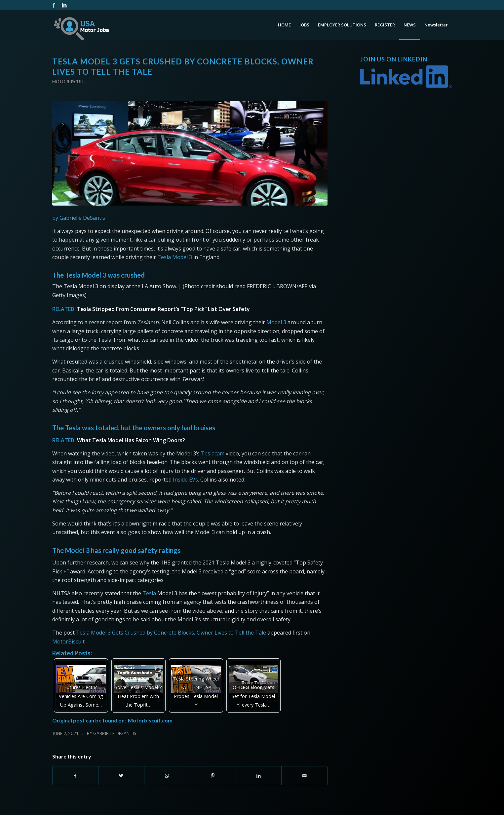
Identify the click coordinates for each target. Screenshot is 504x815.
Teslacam (213, 453)
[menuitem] (284, 25)
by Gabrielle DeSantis (79, 218)
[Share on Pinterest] (213, 776)
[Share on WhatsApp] (167, 776)
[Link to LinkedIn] (64, 5)
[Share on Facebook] (76, 776)
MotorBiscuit (68, 641)
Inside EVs (185, 480)
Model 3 (182, 257)
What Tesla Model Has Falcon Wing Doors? (131, 440)
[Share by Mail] (304, 776)
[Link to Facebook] (54, 5)
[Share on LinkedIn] (259, 776)
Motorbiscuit (68, 82)
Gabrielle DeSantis (115, 733)
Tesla (164, 257)
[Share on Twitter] (121, 776)
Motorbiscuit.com (150, 720)
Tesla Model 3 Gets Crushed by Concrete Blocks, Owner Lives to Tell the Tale (171, 633)
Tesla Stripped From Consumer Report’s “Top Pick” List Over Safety (163, 309)
